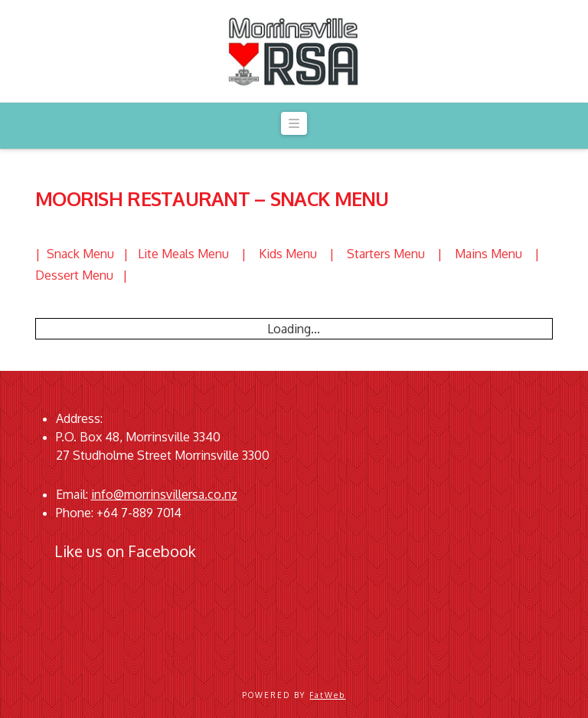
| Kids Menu (285, 254)
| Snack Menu (79, 254)
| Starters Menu (383, 254)
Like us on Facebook (125, 551)
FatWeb (327, 695)
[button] (294, 124)
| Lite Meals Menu (182, 254)
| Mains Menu (486, 254)
